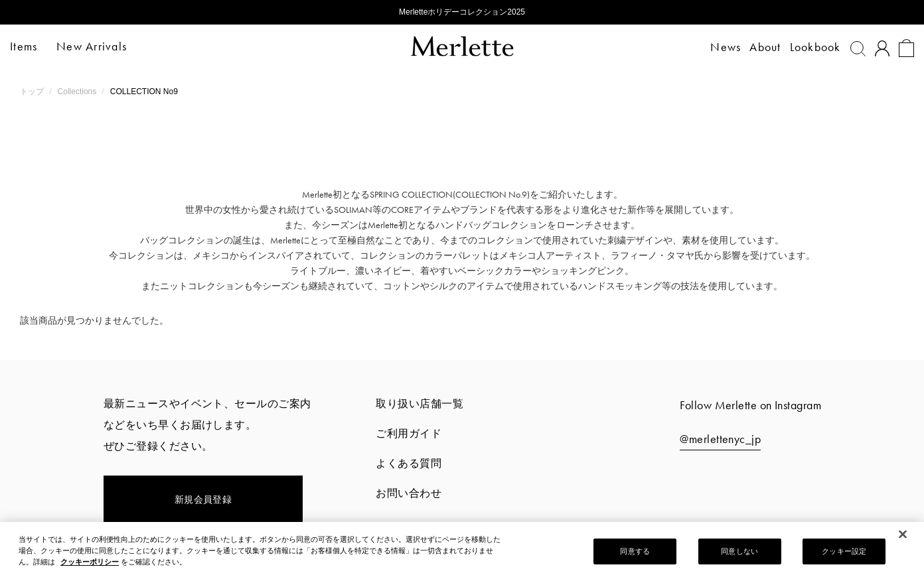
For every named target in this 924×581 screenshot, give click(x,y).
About (756, 47)
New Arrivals (102, 46)
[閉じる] (903, 535)
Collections (78, 92)
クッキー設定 (844, 551)
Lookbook (806, 47)
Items (34, 46)
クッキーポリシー (90, 562)
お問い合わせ (409, 493)
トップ (33, 92)
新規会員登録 (203, 499)
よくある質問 (409, 463)
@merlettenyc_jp (720, 439)
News (716, 47)
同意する (635, 551)
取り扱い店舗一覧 (420, 404)
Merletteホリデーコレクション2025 (462, 12)
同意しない (739, 551)
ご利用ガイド (409, 433)
